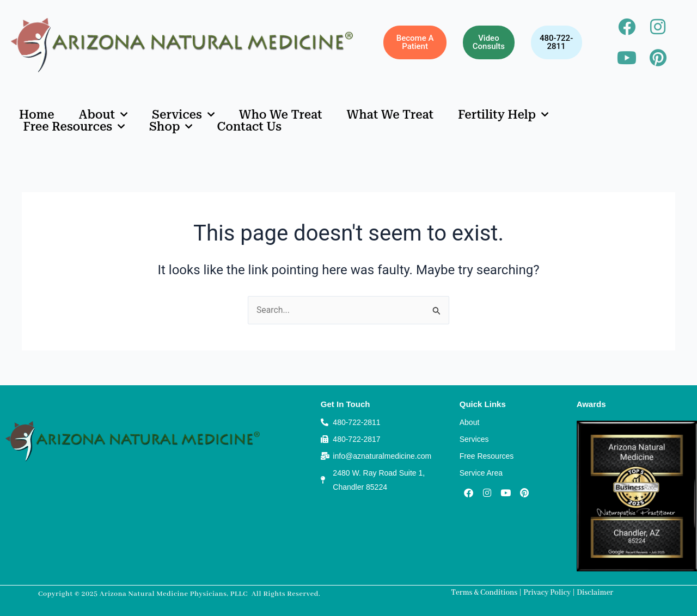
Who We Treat (281, 115)
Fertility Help (503, 115)
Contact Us (249, 127)
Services (183, 115)
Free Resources (74, 127)
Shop (171, 127)
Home (37, 115)
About (103, 115)
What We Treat (390, 115)
